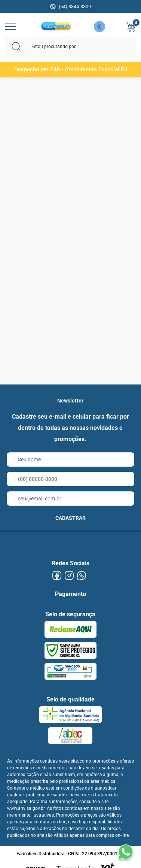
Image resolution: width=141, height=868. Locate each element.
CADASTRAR (70, 518)
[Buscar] (16, 46)
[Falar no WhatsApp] (125, 852)
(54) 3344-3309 (75, 7)
